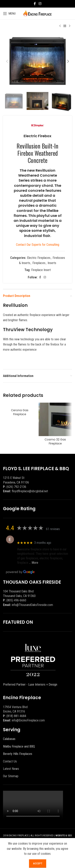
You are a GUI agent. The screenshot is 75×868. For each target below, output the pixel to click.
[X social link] (40, 850)
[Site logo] (37, 13)
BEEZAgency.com (39, 840)
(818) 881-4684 (16, 716)
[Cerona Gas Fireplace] (20, 405)
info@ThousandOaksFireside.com (32, 605)
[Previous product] (60, 26)
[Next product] (70, 26)
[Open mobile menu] (9, 14)
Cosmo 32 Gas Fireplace (55, 441)
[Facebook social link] (35, 4)
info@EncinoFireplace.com (28, 720)
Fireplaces (39, 263)
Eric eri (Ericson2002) (32, 537)
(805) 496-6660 (16, 600)
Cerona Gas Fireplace (20, 412)
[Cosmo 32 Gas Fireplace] (55, 419)
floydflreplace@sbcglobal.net (30, 491)
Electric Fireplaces (39, 258)
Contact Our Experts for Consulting (38, 245)
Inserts (52, 263)
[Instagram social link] (40, 4)
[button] (7, 61)
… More (34, 563)
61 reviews (53, 529)
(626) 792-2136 (16, 487)
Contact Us (10, 761)
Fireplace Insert (41, 270)
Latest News (11, 769)
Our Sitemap (11, 776)
